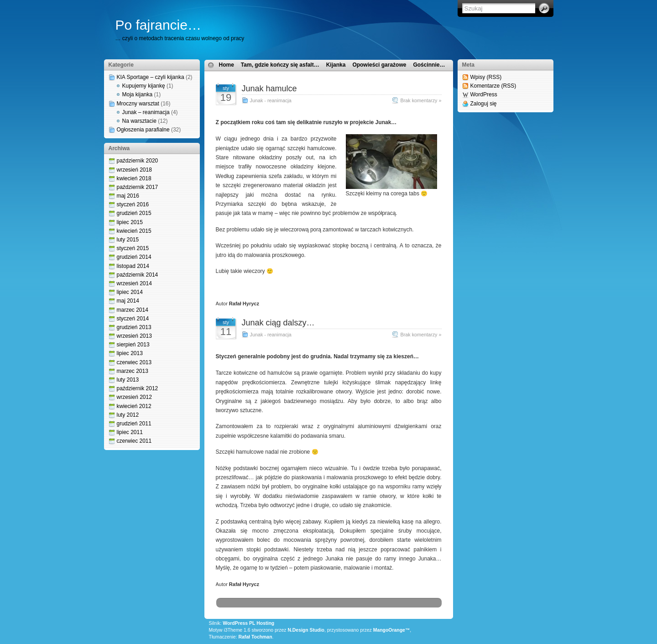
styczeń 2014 (133, 319)
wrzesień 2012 (134, 397)
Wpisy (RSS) (486, 77)
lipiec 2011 (130, 432)
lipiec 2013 (130, 353)
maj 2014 (128, 301)
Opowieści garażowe (379, 65)
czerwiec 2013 (134, 362)
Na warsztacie (139, 121)
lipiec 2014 (130, 292)
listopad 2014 (133, 266)
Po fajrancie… (158, 25)
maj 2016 (128, 196)
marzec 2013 (133, 371)
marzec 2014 (133, 310)
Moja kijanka (138, 94)
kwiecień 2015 (134, 231)
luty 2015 (128, 240)
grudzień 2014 (134, 257)
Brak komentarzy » (421, 100)
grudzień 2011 (134, 424)
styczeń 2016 (133, 204)
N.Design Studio (306, 630)
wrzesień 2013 (134, 336)
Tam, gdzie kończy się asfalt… (280, 65)
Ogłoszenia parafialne (143, 130)
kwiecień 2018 (134, 178)
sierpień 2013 (133, 345)
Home (227, 65)
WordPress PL (239, 623)
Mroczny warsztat (138, 104)
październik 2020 (138, 161)
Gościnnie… (429, 65)
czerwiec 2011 (134, 441)
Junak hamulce (269, 89)
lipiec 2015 (130, 222)
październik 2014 (138, 275)
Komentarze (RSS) (493, 86)
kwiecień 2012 (134, 406)
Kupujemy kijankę (144, 86)
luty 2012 (128, 415)
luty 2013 (128, 380)
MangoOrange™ (392, 630)
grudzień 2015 (134, 213)
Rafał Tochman (255, 637)
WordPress (484, 94)
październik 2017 (138, 187)
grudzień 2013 (134, 327)
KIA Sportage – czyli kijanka (151, 77)
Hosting (265, 623)
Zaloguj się (484, 104)
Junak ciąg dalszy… (278, 323)
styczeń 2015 (133, 248)
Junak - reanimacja (271, 100)
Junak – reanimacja (146, 112)
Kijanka (336, 65)
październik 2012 (138, 388)
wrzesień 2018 (134, 170)
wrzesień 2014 (134, 283)
